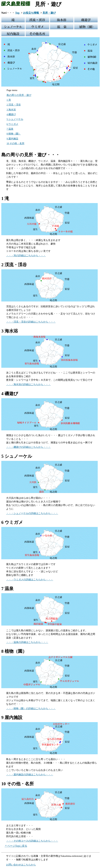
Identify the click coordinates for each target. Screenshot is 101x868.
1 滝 (9, 100)
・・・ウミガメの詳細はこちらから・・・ (30, 580)
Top (18, 13)
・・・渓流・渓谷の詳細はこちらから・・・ (31, 322)
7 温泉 (10, 129)
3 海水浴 (11, 110)
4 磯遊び (11, 114)
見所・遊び (49, 13)
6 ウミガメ (12, 124)
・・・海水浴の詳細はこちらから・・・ (28, 384)
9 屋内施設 (12, 139)
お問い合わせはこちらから (21, 865)
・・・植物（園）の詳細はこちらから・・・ (31, 708)
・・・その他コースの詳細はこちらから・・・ (32, 841)
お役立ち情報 (31, 13)
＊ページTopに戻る (16, 846)
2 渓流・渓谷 (14, 105)
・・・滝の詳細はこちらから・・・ (26, 255)
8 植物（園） (14, 134)
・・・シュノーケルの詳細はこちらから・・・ (32, 513)
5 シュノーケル (15, 119)
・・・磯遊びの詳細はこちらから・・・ (28, 447)
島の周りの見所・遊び (19, 95)
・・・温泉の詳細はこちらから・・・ (27, 642)
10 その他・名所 (15, 143)
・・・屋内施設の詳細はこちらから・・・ (30, 775)
